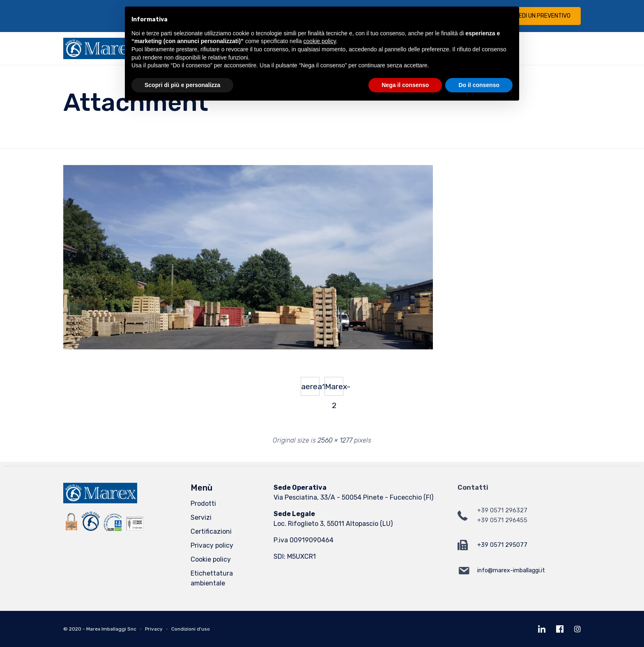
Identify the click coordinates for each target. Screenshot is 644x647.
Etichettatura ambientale (212, 578)
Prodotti (203, 504)
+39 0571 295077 (502, 545)
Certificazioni (211, 531)
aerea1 (310, 387)
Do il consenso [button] (479, 85)
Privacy (154, 629)
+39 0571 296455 (502, 520)
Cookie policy (211, 559)
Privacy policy (212, 545)
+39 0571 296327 (502, 510)
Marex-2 (334, 389)
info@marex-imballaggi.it (511, 570)
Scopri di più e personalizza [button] (182, 85)
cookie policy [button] (320, 41)
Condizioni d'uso (191, 629)
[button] (538, 16)
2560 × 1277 (335, 440)
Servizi (201, 517)
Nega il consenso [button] (405, 85)
